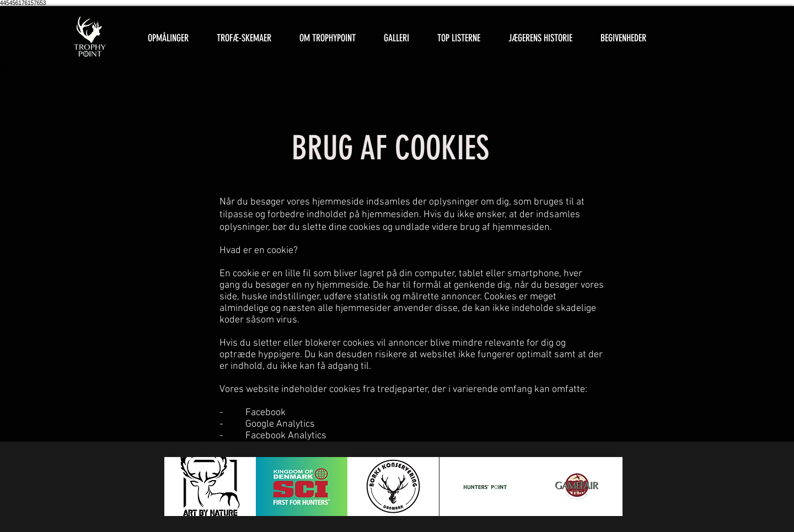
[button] (244, 38)
